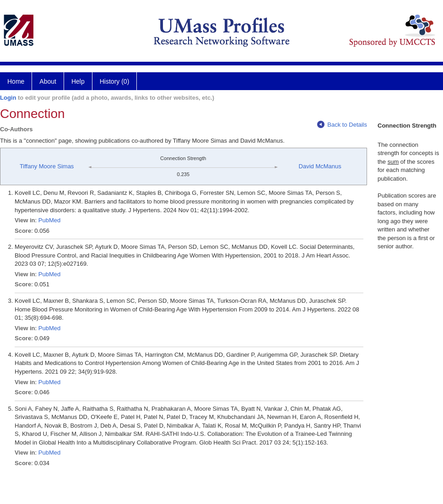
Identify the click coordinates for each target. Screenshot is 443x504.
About (48, 81)
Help (78, 81)
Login (8, 98)
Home (16, 81)
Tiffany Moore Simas (47, 166)
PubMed (49, 220)
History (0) (115, 81)
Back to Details (342, 125)
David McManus (320, 166)
